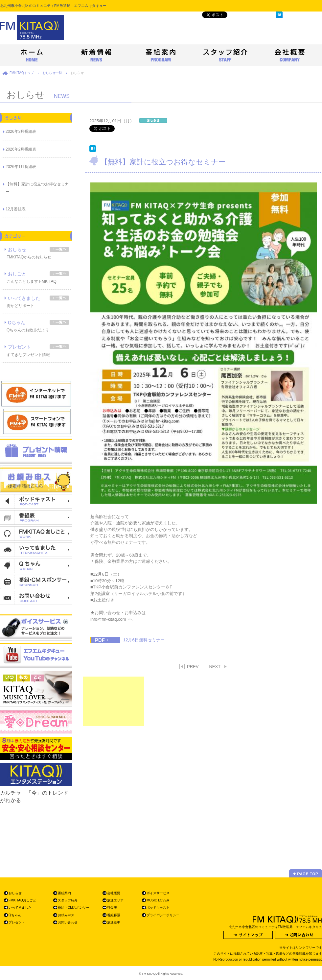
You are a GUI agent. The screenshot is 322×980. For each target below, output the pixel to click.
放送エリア (115, 900)
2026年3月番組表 (21, 131)
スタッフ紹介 (68, 900)
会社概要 (114, 893)
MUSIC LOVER (158, 900)
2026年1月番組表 (21, 167)
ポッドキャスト (158, 908)
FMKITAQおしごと (22, 900)
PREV (189, 667)
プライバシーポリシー (163, 915)
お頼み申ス (66, 915)
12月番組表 (16, 209)
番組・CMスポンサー (74, 908)
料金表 (112, 908)
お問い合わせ (68, 922)
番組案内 (64, 893)
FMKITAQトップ (22, 73)
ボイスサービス (158, 893)
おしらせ (17, 250)
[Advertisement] (113, 701)
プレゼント (19, 347)
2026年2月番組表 (21, 149)
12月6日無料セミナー (144, 640)
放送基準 (114, 922)
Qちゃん (17, 323)
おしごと (17, 274)
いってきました (24, 298)
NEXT (218, 667)
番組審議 (114, 915)
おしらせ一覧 (52, 73)
